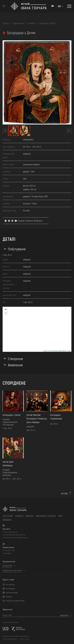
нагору (64, 493)
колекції (19, 516)
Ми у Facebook (10, 584)
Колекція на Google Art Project (15, 601)
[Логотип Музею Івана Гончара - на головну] (30, 6)
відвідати (7, 519)
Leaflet (45, 351)
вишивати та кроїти (46, 516)
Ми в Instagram (10, 589)
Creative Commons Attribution (23, 221)
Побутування (17, 249)
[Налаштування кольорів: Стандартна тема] (53, 6)
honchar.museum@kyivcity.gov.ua (17, 538)
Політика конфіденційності (10, 639)
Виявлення (15, 365)
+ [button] (6, 310)
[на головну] (37, 509)
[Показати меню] (69, 6)
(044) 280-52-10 (21, 535)
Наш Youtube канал (12, 593)
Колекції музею (19, 23)
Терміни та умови (24, 639)
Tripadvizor (9, 597)
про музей (8, 516)
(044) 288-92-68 (10, 535)
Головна (6, 23)
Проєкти (30, 516)
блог (60, 516)
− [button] (6, 313)
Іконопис (32, 23)
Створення (15, 359)
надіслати (64, 615)
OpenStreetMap (54, 351)
